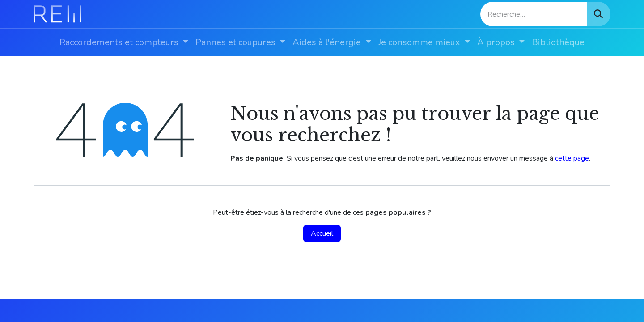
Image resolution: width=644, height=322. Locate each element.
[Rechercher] (598, 14)
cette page (572, 158)
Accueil (322, 233)
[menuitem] (124, 42)
